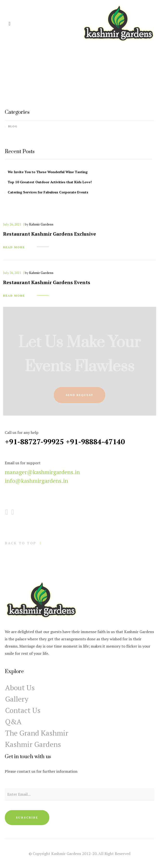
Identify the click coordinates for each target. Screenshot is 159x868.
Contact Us (23, 710)
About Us (20, 688)
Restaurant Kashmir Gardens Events (47, 282)
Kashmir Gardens (33, 744)
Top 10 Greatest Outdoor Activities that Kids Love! (50, 182)
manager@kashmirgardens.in (42, 472)
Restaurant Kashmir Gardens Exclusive (50, 234)
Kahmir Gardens (41, 224)
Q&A (13, 722)
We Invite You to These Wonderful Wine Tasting (48, 172)
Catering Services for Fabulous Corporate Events (48, 192)
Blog (13, 126)
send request (79, 395)
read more (14, 247)
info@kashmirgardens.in (36, 481)
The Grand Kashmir (37, 733)
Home (70, 76)
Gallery (17, 699)
